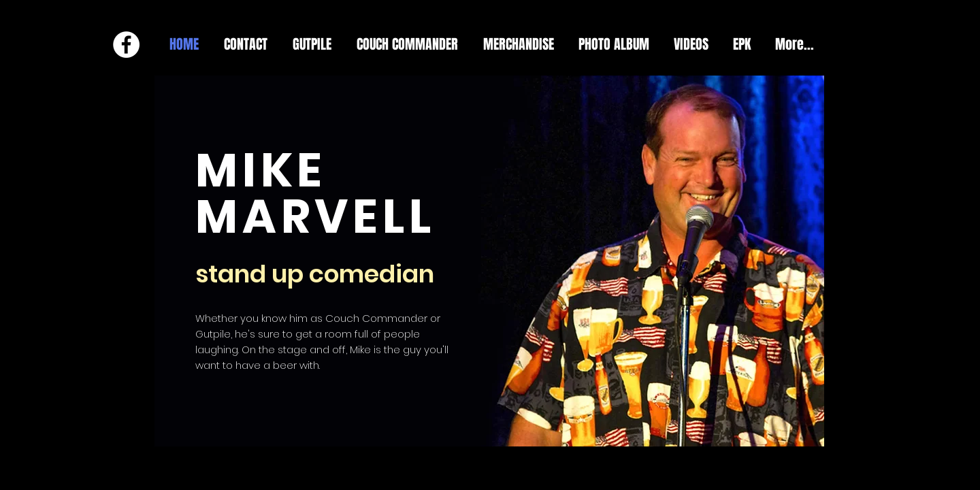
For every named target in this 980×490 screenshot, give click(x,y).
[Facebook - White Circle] (126, 45)
